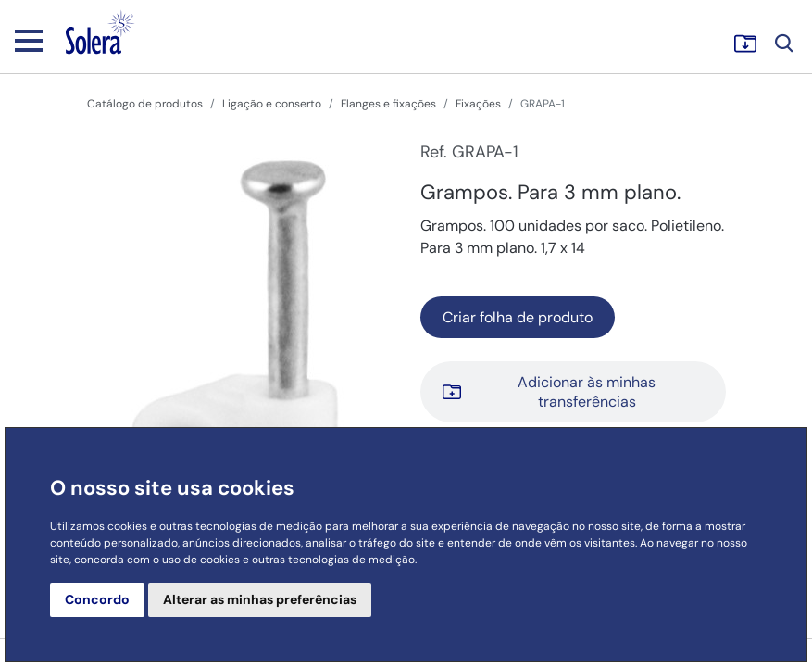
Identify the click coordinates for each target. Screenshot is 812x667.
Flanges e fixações (388, 104)
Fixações (478, 104)
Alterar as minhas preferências (260, 599)
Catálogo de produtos (145, 104)
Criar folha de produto (518, 317)
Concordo (97, 599)
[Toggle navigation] (29, 40)
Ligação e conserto (272, 104)
